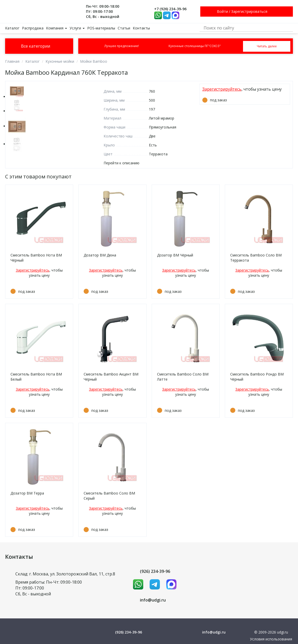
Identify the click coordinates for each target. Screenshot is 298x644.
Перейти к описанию (122, 163)
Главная (12, 61)
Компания (57, 28)
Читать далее (267, 46)
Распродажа (33, 28)
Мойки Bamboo (94, 61)
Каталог (12, 28)
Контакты (141, 28)
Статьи (124, 28)
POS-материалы (101, 28)
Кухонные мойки (60, 61)
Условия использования (271, 639)
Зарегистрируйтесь (222, 89)
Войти (222, 11)
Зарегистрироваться (249, 11)
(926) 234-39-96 (155, 571)
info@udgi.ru (153, 600)
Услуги (77, 28)
